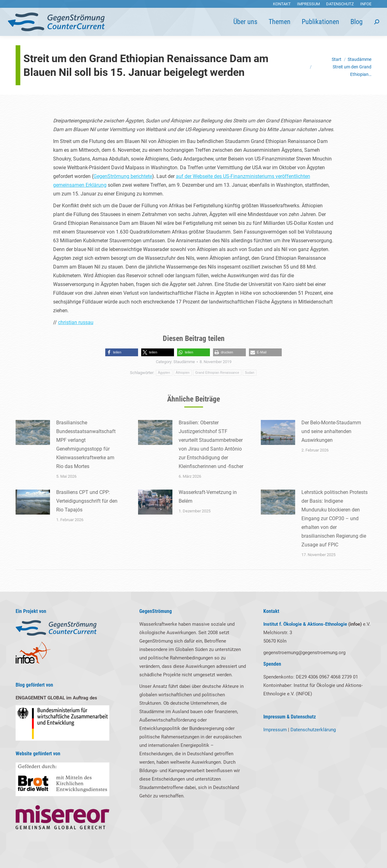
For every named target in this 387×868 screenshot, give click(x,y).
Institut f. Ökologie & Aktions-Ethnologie (305, 624)
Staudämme (184, 362)
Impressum (275, 730)
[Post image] (33, 432)
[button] (122, 352)
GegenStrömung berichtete (123, 176)
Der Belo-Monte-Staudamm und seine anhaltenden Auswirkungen (331, 431)
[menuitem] (282, 4)
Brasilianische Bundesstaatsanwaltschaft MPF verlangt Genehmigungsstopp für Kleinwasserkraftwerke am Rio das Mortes (86, 444)
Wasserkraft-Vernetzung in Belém (208, 497)
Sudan (250, 373)
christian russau (76, 322)
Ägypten (164, 373)
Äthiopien (183, 373)
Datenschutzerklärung (313, 730)
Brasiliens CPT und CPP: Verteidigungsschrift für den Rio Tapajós (87, 501)
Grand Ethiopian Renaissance (217, 373)
